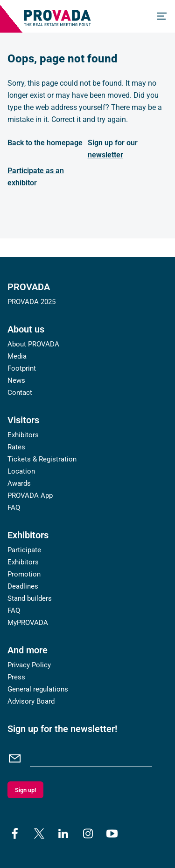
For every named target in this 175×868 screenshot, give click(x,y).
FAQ (14, 508)
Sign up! (25, 790)
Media (17, 356)
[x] (39, 834)
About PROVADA (33, 344)
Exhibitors (23, 435)
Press (16, 677)
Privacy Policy (29, 665)
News (16, 380)
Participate (24, 550)
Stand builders (30, 598)
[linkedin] (63, 834)
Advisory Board (31, 701)
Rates (16, 447)
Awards (19, 483)
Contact (20, 393)
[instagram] (88, 834)
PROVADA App (30, 495)
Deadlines (23, 586)
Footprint (22, 368)
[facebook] (15, 834)
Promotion (24, 574)
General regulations (38, 689)
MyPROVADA (28, 623)
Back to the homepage (45, 143)
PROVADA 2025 (31, 302)
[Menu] (162, 16)
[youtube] (112, 834)
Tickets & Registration (42, 459)
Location (21, 471)
